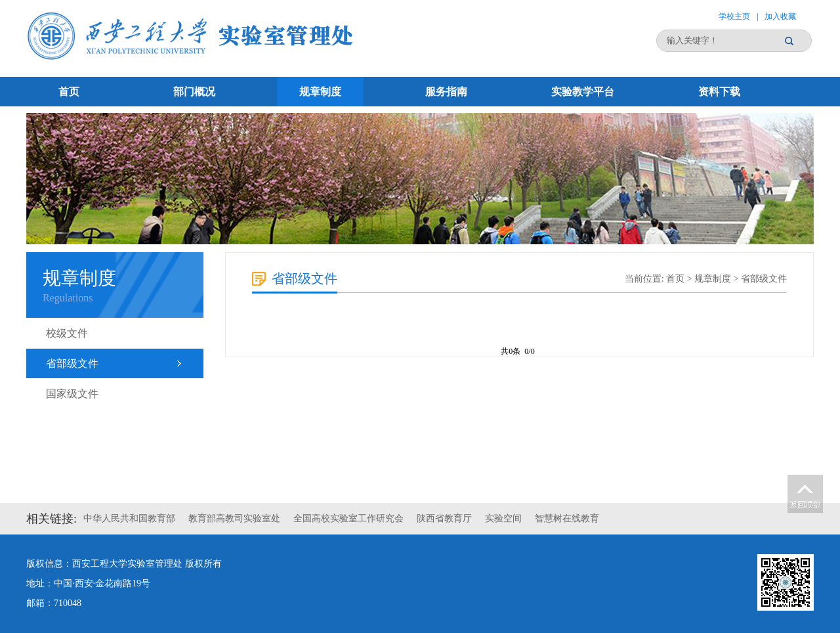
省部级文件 (72, 363)
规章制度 (320, 92)
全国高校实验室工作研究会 (348, 518)
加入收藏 (780, 16)
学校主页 (734, 16)
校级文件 (67, 333)
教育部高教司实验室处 (234, 518)
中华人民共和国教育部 (129, 518)
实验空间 (503, 518)
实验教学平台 (583, 92)
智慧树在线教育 (567, 518)
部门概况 (194, 92)
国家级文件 (72, 394)
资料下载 (719, 92)
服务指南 (446, 92)
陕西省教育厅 (444, 518)
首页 (69, 92)
